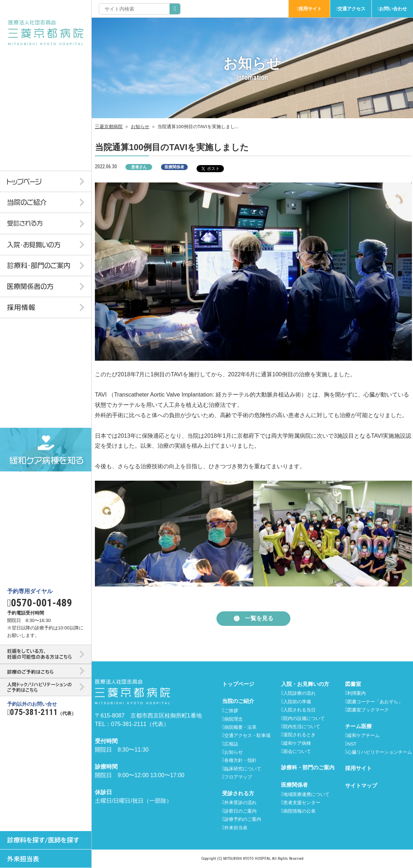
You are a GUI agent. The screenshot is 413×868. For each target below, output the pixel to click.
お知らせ (140, 127)
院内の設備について (304, 718)
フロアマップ (238, 777)
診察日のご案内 (240, 811)
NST (352, 744)
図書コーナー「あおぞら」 (375, 702)
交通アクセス (352, 9)
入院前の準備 (297, 702)
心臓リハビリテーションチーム (380, 752)
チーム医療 (358, 726)
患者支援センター (302, 803)
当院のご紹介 (238, 701)
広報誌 (231, 744)
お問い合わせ (393, 9)
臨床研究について (243, 769)
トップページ (238, 684)
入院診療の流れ (299, 693)
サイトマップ (361, 785)
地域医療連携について (306, 794)
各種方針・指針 (240, 760)
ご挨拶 (231, 711)
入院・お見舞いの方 (305, 684)
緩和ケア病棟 (297, 743)
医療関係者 (294, 785)
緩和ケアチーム (363, 735)
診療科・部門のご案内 (308, 767)
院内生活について (302, 727)
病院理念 (234, 719)
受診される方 (238, 793)
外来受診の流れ (240, 803)
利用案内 (356, 693)
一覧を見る (259, 618)
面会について (297, 751)
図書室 (353, 684)
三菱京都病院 (109, 127)
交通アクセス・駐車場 (247, 735)
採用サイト (310, 9)
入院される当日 (299, 710)
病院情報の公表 (299, 811)
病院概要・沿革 (240, 727)
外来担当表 (236, 828)
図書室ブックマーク (368, 710)
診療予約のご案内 (243, 819)
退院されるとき (299, 735)
